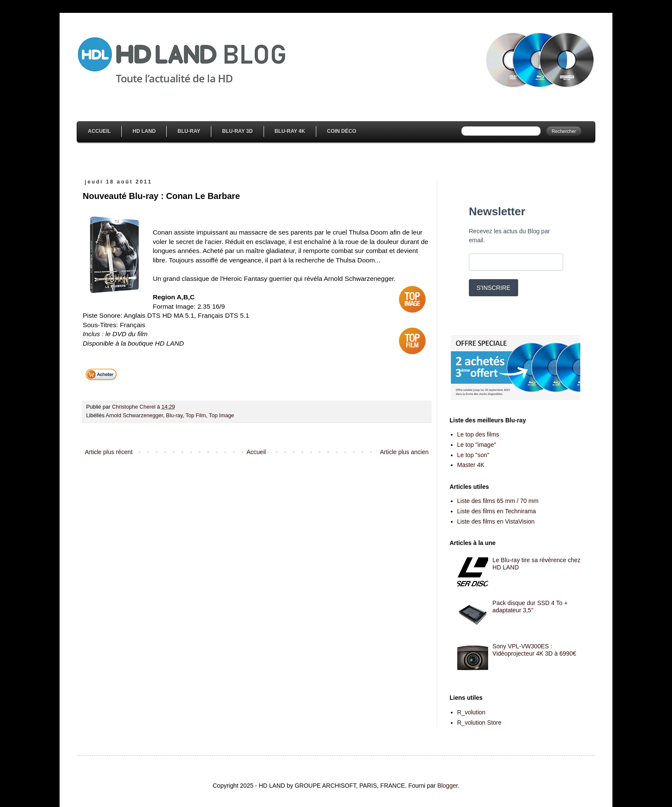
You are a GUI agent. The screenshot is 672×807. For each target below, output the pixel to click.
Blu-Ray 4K (290, 131)
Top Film (196, 416)
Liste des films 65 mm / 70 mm (498, 501)
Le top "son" (473, 455)
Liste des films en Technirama (497, 511)
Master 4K (471, 465)
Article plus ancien (404, 452)
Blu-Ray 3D (237, 131)
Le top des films (478, 434)
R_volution (471, 712)
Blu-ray (174, 416)
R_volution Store (480, 723)
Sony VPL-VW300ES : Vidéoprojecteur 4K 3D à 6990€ (534, 650)
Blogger (447, 786)
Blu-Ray (189, 131)
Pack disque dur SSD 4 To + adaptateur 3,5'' (530, 607)
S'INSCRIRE (493, 288)
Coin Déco (342, 131)
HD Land (144, 131)
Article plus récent (109, 452)
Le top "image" (477, 445)
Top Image (221, 416)
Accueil (99, 131)
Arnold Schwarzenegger (135, 416)
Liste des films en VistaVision (496, 521)
